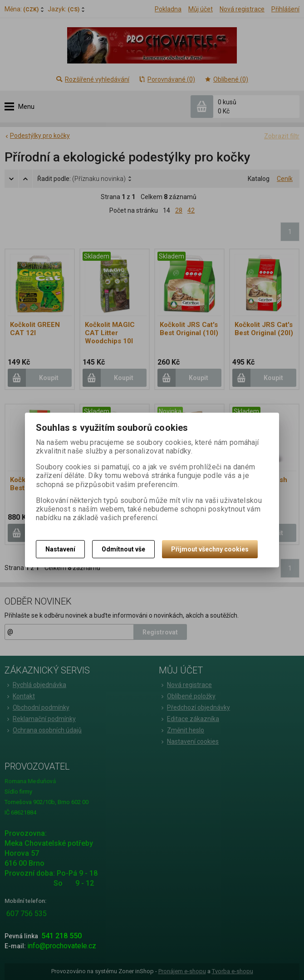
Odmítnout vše (123, 549)
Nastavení (60, 549)
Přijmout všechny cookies (210, 549)
